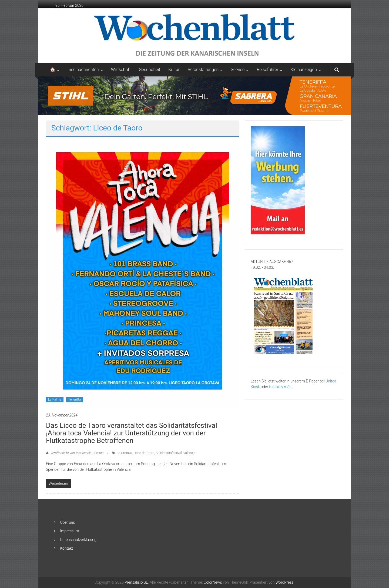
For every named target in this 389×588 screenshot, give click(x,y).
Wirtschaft (121, 70)
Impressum (69, 531)
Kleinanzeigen (304, 70)
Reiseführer (267, 70)
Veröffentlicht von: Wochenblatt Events (77, 453)
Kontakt (66, 548)
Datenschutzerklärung (78, 540)
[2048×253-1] (194, 95)
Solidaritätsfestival (169, 453)
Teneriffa (75, 399)
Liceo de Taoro (144, 453)
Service (238, 70)
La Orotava (124, 453)
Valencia (189, 453)
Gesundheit (150, 70)
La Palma (55, 399)
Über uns (67, 522)
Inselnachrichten (83, 70)
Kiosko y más (280, 387)
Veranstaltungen (203, 70)
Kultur (174, 70)
